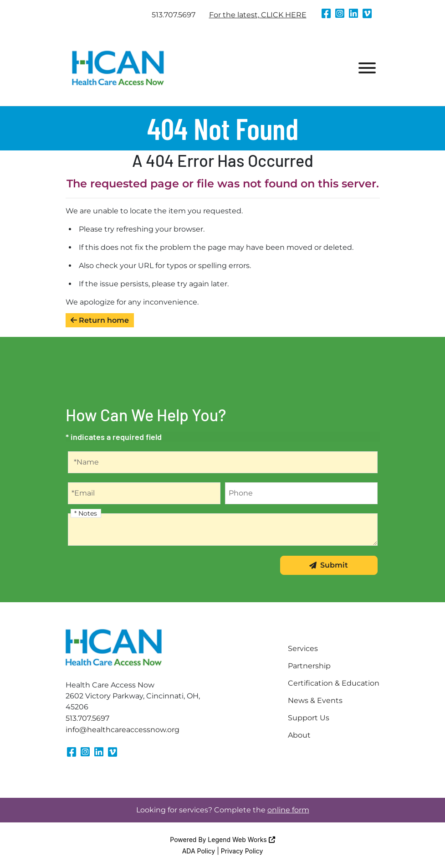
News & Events (315, 700)
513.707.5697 (174, 15)
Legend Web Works (241, 840)
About (299, 735)
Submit (329, 565)
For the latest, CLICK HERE (258, 15)
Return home (100, 320)
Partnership (309, 666)
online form (288, 810)
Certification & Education (334, 683)
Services (303, 648)
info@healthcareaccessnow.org (123, 730)
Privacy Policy (242, 851)
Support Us (309, 718)
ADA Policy (199, 851)
